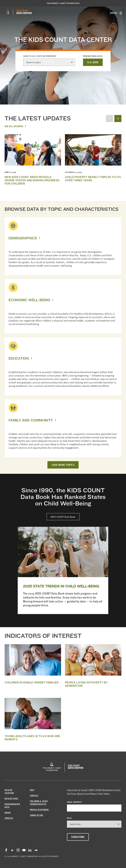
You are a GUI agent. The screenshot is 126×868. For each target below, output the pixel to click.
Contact (34, 795)
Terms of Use (37, 815)
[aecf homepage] (8, 12)
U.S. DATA (93, 62)
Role (69, 818)
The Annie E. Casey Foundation (63, 3)
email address (74, 802)
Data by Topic (11, 798)
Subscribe (78, 837)
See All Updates (14, 126)
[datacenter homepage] (24, 12)
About (8, 812)
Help (32, 790)
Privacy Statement (39, 810)
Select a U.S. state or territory (40, 56)
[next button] (118, 119)
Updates (9, 818)
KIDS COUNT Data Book (63, 517)
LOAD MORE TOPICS (63, 465)
